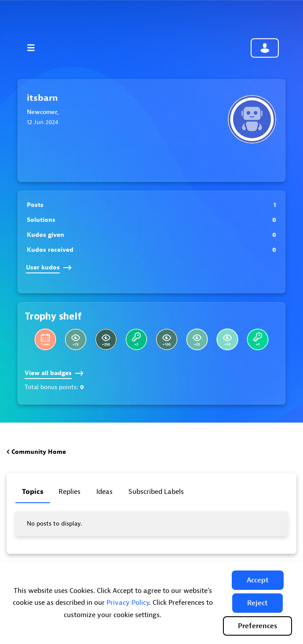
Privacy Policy (128, 603)
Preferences (257, 626)
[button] (258, 580)
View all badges (54, 373)
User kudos (49, 267)
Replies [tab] (69, 492)
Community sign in (265, 48)
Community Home (39, 452)
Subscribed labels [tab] (156, 492)
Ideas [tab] (104, 492)
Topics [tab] (33, 492)
